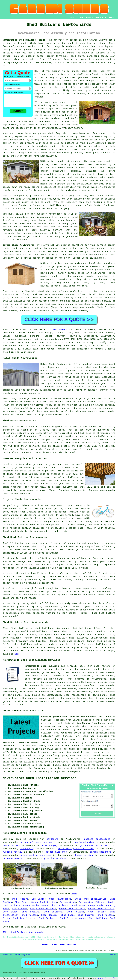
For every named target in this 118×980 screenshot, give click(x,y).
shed (37, 112)
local (96, 90)
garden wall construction (36, 842)
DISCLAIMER (109, 17)
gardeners (52, 839)
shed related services (79, 702)
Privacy (113, 955)
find (13, 628)
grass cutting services (35, 855)
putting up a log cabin (36, 765)
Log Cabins (39, 899)
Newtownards (60, 330)
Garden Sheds (68, 902)
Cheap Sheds (96, 905)
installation (90, 140)
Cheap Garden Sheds (36, 905)
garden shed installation (96, 846)
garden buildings (53, 171)
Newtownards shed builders (42, 666)
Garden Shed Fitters (92, 902)
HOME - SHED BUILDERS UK (59, 945)
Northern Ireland (13, 705)
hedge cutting (84, 855)
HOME (73, 17)
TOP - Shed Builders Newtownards (23, 932)
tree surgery (50, 846)
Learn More (103, 978)
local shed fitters (48, 759)
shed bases (93, 449)
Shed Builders (60, 905)
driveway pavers (12, 858)
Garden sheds (94, 248)
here (17, 654)
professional (38, 196)
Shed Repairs (20, 899)
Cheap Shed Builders (44, 902)
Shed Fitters (97, 912)
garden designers (100, 852)
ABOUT (88, 17)
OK (114, 978)
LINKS (80, 17)
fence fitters (11, 846)
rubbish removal (13, 852)
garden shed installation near (93, 739)
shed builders (28, 346)
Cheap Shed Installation (90, 899)
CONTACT (97, 17)
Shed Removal (86, 915)
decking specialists (97, 839)
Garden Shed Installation (19, 918)
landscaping (27, 849)
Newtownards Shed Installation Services (40, 778)
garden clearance (56, 852)
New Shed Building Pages (20, 955)
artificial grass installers (76, 849)
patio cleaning (84, 842)
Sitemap (5, 955)
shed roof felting (85, 573)
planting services (55, 858)
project (72, 224)
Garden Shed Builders (93, 918)
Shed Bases (22, 902)
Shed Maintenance (60, 899)
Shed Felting (75, 912)
